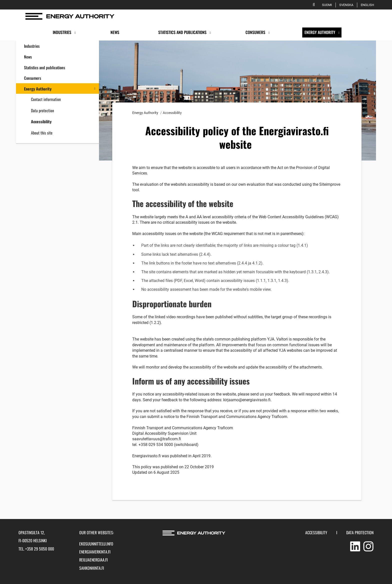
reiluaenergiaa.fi (93, 560)
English (368, 5)
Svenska (347, 5)
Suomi (328, 5)
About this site (42, 133)
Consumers (32, 78)
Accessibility (41, 121)
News (28, 57)
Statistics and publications (44, 67)
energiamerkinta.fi (95, 552)
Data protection (42, 110)
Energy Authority (38, 89)
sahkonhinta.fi (92, 568)
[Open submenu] (75, 32)
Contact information (46, 99)
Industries (32, 46)
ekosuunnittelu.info (96, 544)
